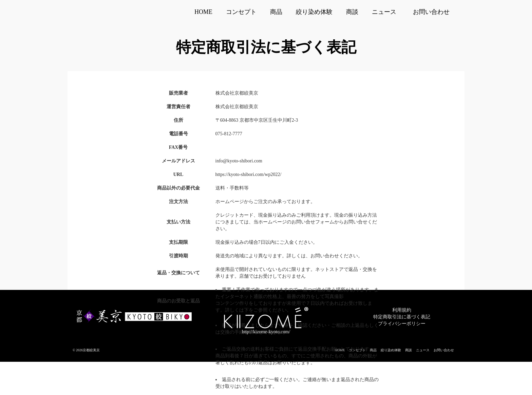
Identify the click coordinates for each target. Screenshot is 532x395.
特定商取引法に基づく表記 (402, 317)
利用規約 (402, 310)
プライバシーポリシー (402, 324)
